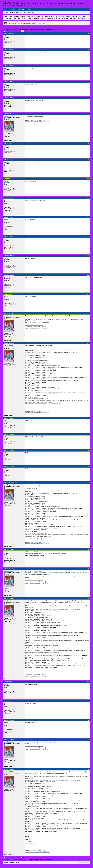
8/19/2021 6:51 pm (9, 313)
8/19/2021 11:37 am (9, 160)
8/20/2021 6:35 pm (9, 682)
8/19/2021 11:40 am (9, 179)
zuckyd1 (6, 162)
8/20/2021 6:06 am (9, 343)
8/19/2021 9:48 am (9, 33)
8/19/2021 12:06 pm (9, 236)
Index (5, 10)
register (31, 12)
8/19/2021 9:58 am (9, 66)
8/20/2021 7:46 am (9, 418)
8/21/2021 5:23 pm (9, 769)
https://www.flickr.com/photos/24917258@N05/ (37, 122)
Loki (5, 36)
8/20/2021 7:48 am (9, 434)
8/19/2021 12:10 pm (9, 275)
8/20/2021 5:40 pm (9, 598)
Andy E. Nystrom (9, 116)
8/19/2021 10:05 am (9, 98)
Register (22, 10)
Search (13, 10)
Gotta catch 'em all (13, 29)
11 (9, 31)
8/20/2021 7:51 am (9, 466)
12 (10, 31)
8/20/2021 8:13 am (9, 482)
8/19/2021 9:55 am (9, 50)
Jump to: (18, 862)
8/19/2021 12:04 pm (9, 217)
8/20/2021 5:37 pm (9, 569)
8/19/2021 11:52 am (9, 198)
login (26, 12)
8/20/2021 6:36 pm (9, 701)
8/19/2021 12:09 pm (9, 256)
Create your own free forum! (38, 23)
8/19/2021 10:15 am (9, 114)
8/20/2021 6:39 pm (9, 720)
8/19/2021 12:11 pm (9, 294)
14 (14, 31)
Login (29, 10)
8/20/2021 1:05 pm (9, 549)
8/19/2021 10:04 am (9, 82)
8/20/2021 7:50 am (9, 450)
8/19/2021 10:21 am (9, 144)
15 (15, 31)
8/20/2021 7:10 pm (9, 740)
